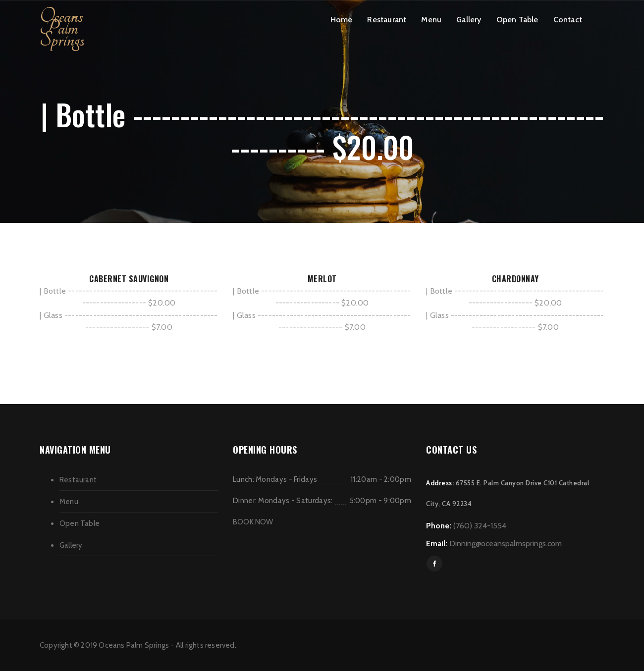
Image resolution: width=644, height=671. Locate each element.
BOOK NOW (253, 522)
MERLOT (322, 279)
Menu (431, 20)
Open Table (517, 20)
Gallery (469, 20)
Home (342, 20)
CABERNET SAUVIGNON (129, 279)
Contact (568, 20)
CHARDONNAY (515, 279)
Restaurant (387, 20)
